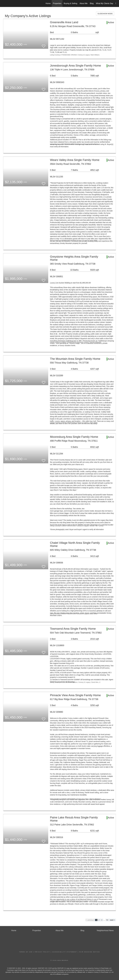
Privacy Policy (42, 952)
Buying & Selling (70, 3)
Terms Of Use (26, 952)
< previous (90, 920)
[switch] (44, 45)
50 (107, 920)
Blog (92, 3)
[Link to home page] (4, 3)
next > (112, 920)
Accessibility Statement (65, 952)
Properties (57, 3)
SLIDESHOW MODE (105, 14)
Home (48, 3)
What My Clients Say (104, 3)
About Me (84, 3)
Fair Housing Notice (90, 952)
